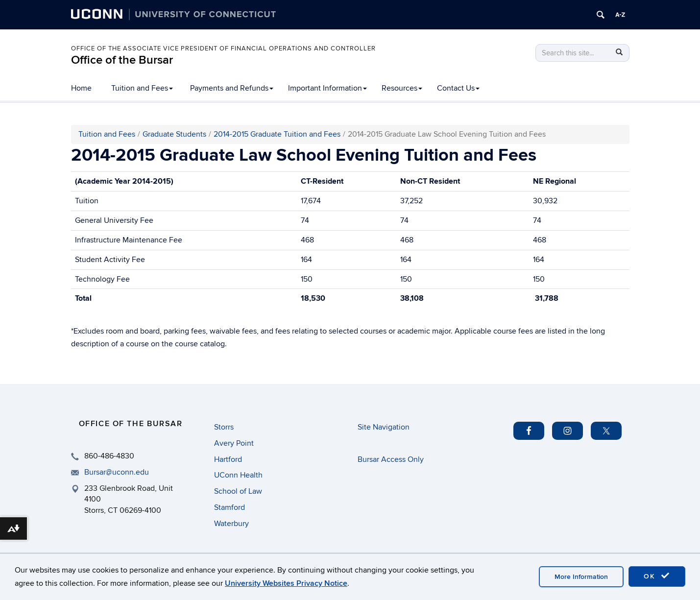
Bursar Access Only (391, 459)
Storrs (224, 427)
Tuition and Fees (142, 88)
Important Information (327, 88)
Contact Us (458, 88)
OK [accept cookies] (657, 576)
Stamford (229, 507)
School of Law (238, 491)
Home (81, 88)
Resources (402, 88)
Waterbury (231, 524)
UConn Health (238, 475)
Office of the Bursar (122, 60)
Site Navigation (384, 427)
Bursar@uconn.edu (117, 472)
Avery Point (234, 443)
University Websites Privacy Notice (286, 583)
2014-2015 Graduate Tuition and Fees (277, 134)
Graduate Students (174, 134)
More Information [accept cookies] (581, 577)
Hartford (228, 459)
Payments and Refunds (232, 88)
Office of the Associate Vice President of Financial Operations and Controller (223, 48)
